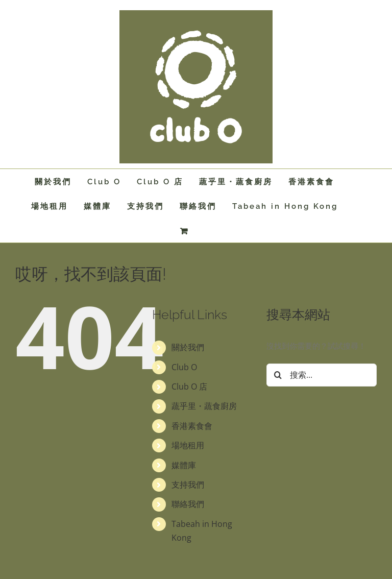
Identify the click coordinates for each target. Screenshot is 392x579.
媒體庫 (184, 465)
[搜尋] (278, 375)
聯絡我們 (188, 504)
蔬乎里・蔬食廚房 (204, 406)
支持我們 (188, 485)
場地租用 (188, 445)
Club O (184, 367)
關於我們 (188, 347)
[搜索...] (322, 375)
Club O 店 (189, 387)
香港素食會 (192, 426)
